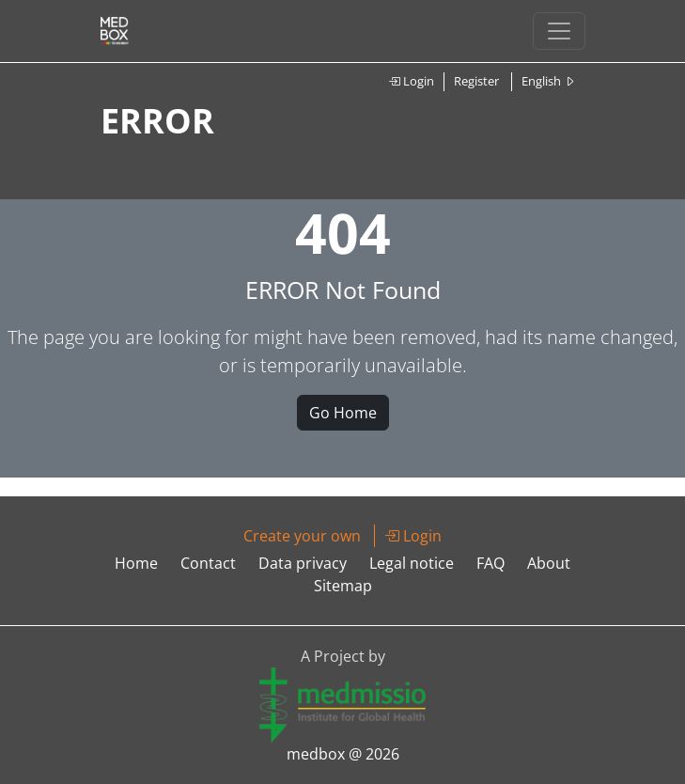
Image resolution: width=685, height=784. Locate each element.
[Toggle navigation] (559, 31)
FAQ (490, 563)
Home (136, 563)
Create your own (302, 536)
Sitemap (343, 586)
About (549, 563)
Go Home (343, 413)
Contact (208, 563)
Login (411, 81)
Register (476, 81)
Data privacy (303, 563)
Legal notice (412, 563)
